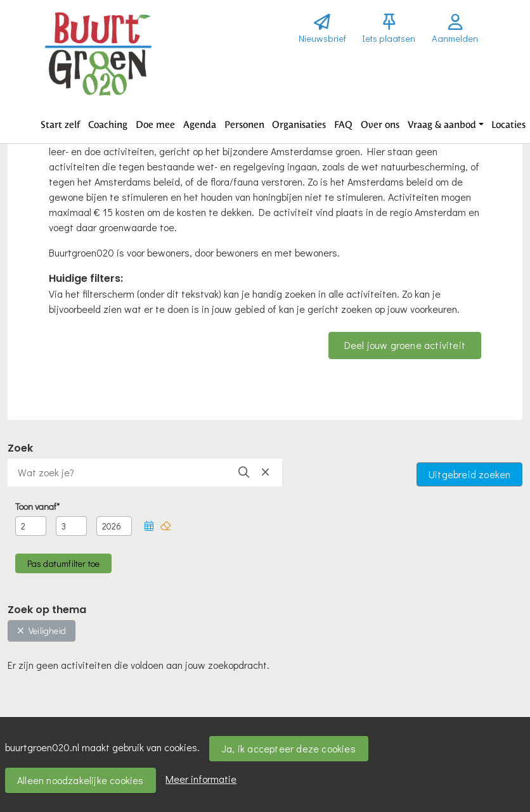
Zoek (20, 448)
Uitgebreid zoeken (469, 474)
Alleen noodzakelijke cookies (81, 780)
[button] (61, 125)
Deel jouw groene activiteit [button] (405, 345)
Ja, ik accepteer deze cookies (288, 748)
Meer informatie (201, 779)
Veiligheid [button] (42, 631)
